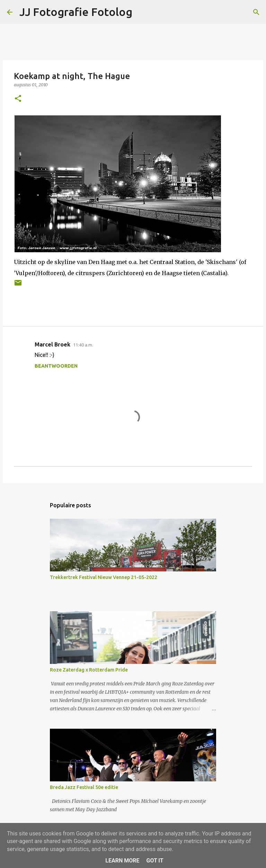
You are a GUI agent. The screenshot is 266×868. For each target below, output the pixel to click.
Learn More (122, 861)
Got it (155, 861)
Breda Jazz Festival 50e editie (84, 787)
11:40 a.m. (83, 345)
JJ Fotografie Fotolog (76, 12)
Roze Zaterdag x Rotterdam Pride (89, 670)
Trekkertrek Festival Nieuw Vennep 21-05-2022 (104, 577)
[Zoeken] (256, 12)
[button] (18, 99)
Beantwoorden (56, 366)
